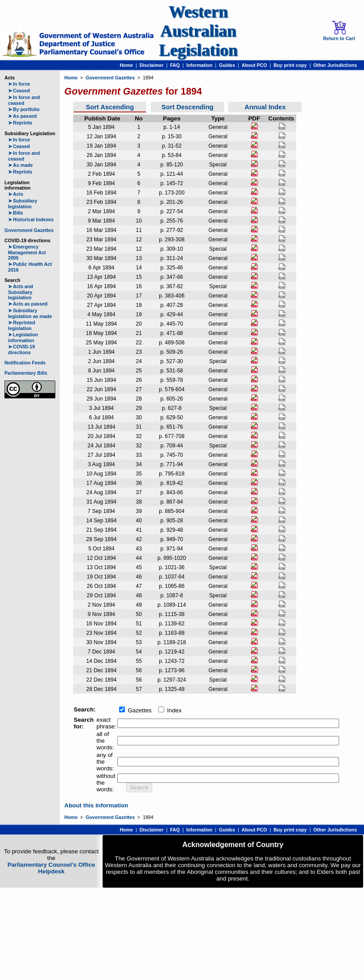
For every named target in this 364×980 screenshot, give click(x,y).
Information (200, 65)
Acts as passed (28, 304)
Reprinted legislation (22, 325)
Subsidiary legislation (23, 204)
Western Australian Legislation (198, 31)
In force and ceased (24, 100)
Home (126, 65)
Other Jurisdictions (335, 65)
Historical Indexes (31, 219)
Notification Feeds (25, 363)
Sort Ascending (110, 107)
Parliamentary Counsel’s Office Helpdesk (52, 868)
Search (139, 788)
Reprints (20, 123)
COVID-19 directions (21, 349)
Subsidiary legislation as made (30, 313)
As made (20, 165)
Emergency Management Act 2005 (27, 252)
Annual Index (265, 107)
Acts (16, 194)
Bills (16, 213)
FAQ (175, 65)
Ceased (19, 91)
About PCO (254, 65)
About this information (96, 805)
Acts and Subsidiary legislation (21, 292)
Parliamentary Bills (26, 373)
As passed (22, 116)
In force (19, 84)
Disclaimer (152, 65)
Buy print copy (290, 65)
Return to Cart (339, 31)
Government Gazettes (29, 230)
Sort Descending (187, 107)
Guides (227, 65)
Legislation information (23, 337)
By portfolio (24, 109)
